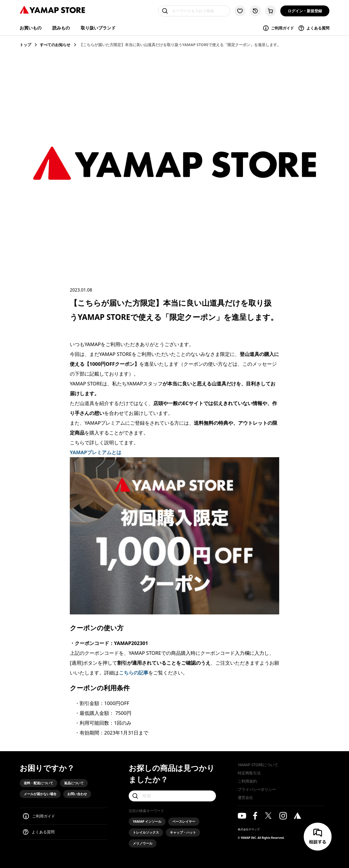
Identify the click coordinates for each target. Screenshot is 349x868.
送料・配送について (38, 783)
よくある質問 (314, 28)
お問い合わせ (77, 794)
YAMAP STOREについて (258, 765)
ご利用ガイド (278, 28)
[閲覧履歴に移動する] (255, 11)
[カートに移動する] (270, 11)
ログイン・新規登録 (305, 11)
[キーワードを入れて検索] (194, 11)
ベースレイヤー (184, 821)
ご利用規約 (247, 781)
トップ (25, 45)
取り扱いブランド (98, 28)
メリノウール (143, 843)
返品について (74, 783)
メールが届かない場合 (40, 794)
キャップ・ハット (183, 832)
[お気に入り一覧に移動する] (240, 11)
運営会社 (245, 797)
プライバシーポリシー (257, 789)
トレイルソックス (146, 832)
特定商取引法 (249, 773)
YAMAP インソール (147, 821)
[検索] (172, 796)
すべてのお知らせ (55, 45)
